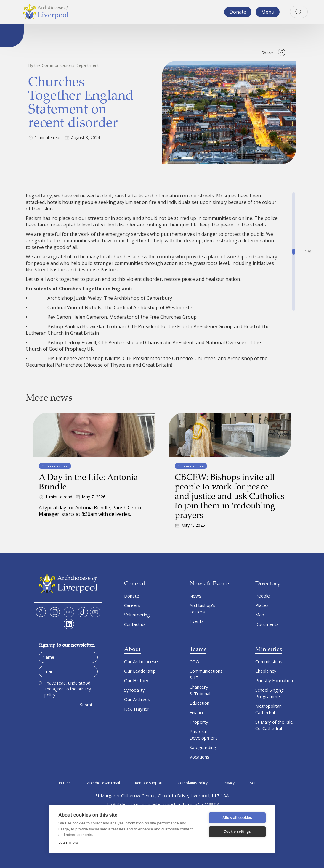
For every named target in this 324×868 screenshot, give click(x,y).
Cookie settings (237, 832)
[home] (46, 12)
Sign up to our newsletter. (67, 645)
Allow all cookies (237, 818)
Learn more (68, 842)
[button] (268, 12)
